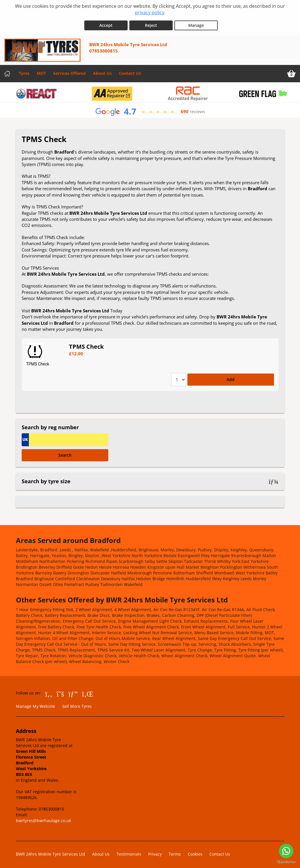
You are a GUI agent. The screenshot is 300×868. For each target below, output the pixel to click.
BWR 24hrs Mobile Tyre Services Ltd (51, 852)
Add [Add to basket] (231, 378)
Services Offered (69, 71)
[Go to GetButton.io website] (286, 862)
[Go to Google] (73, 692)
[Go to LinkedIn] (88, 692)
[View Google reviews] (150, 110)
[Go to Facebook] (49, 692)
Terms (175, 852)
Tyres (24, 71)
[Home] (7, 72)
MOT (41, 71)
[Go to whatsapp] (286, 851)
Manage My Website (36, 704)
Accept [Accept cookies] (106, 24)
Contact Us (130, 71)
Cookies (195, 852)
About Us (102, 71)
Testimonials (129, 852)
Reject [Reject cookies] (151, 24)
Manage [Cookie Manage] (196, 24)
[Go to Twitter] (60, 692)
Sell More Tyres (77, 704)
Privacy (155, 852)
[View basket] (291, 72)
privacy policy (150, 12)
